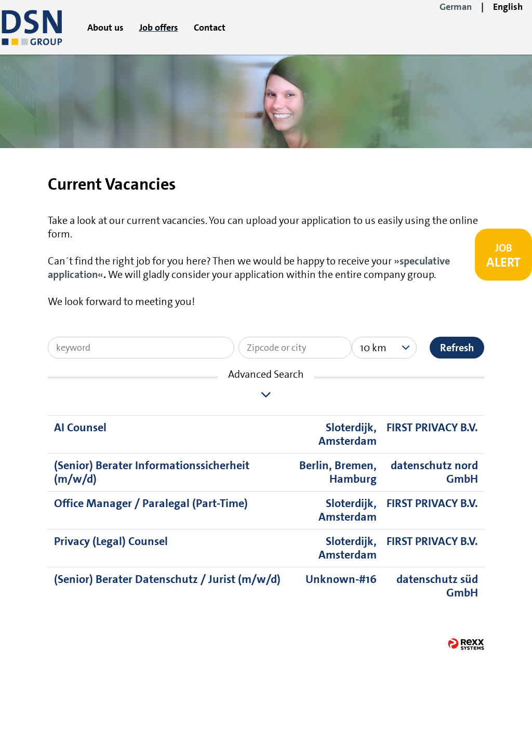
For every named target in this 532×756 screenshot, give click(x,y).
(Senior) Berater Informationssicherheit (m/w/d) (152, 472)
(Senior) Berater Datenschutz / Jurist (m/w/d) (167, 579)
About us (105, 28)
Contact (210, 28)
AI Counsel (80, 427)
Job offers (159, 28)
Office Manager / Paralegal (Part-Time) (151, 503)
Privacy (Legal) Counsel (111, 541)
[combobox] (384, 348)
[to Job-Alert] (503, 255)
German (456, 7)
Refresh (457, 348)
